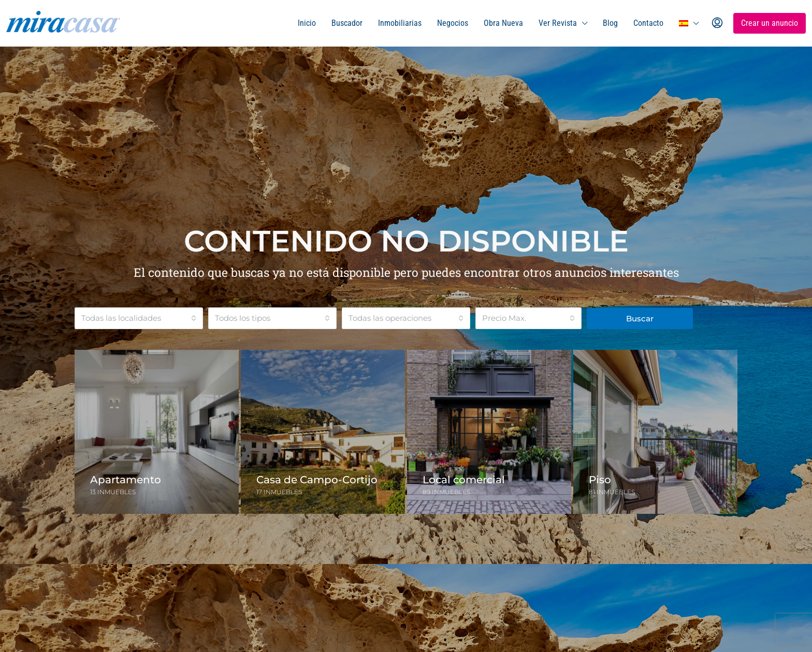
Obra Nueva (503, 23)
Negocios (453, 23)
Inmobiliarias (400, 23)
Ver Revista (558, 23)
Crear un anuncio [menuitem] (770, 23)
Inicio (307, 23)
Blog (610, 23)
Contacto (648, 23)
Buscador (347, 23)
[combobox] (139, 318)
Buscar (640, 318)
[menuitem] (717, 23)
